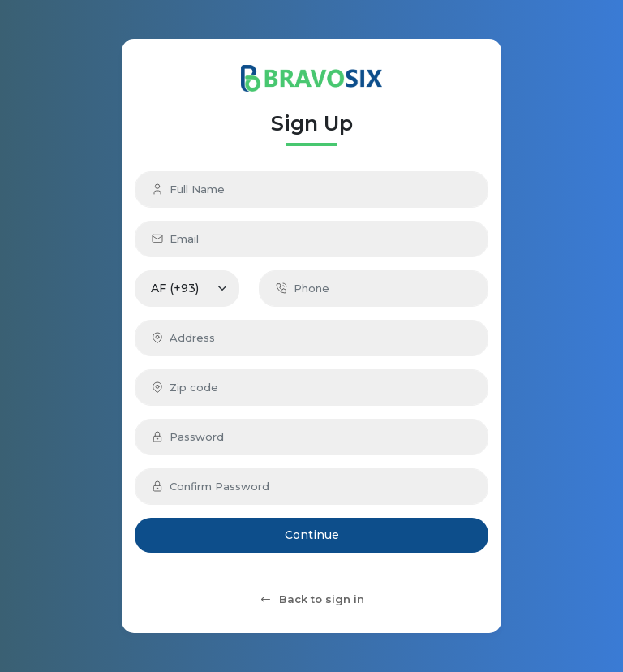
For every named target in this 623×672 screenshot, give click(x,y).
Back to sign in (311, 599)
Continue (312, 535)
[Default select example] (187, 289)
